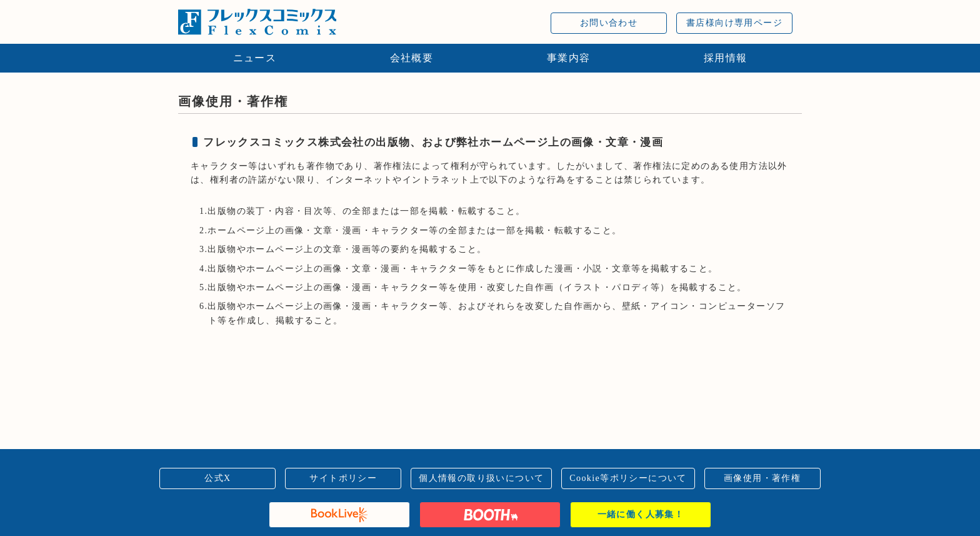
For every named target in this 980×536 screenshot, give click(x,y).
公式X (217, 478)
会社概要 (412, 58)
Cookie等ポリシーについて (628, 478)
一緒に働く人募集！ (641, 514)
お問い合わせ (609, 23)
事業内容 (569, 58)
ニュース (255, 58)
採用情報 (726, 58)
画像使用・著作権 (762, 478)
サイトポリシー (343, 478)
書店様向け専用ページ (734, 23)
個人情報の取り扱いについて (481, 478)
